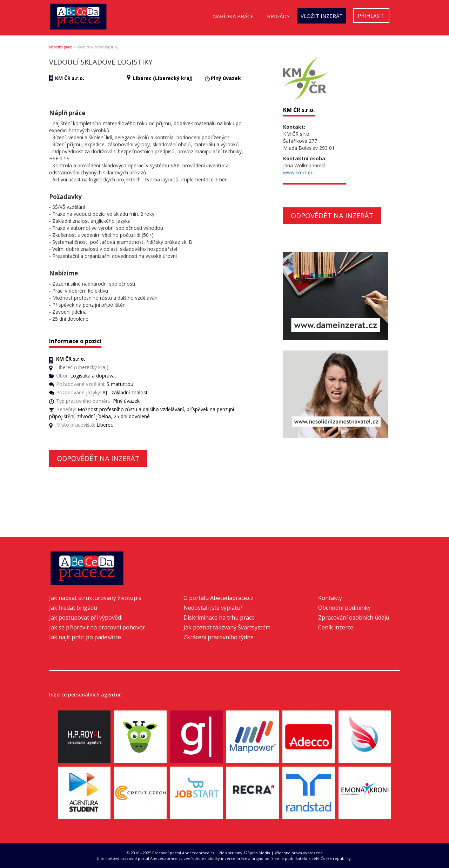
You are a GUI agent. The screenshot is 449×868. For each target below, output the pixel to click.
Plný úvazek (226, 78)
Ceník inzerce (336, 627)
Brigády (278, 16)
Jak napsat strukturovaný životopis (95, 598)
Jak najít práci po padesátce (85, 637)
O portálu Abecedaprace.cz (218, 598)
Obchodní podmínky (344, 608)
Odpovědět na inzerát (98, 458)
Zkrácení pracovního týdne (219, 637)
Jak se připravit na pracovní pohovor (97, 627)
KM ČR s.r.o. (70, 78)
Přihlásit (371, 15)
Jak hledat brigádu (73, 608)
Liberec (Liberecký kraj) (163, 78)
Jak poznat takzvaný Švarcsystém (227, 627)
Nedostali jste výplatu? (213, 608)
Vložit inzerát (322, 16)
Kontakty (330, 598)
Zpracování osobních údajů (354, 617)
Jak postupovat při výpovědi (86, 617)
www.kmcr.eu (298, 172)
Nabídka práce (233, 16)
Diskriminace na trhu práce (219, 617)
